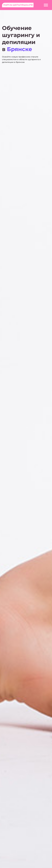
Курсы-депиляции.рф (18, 5)
